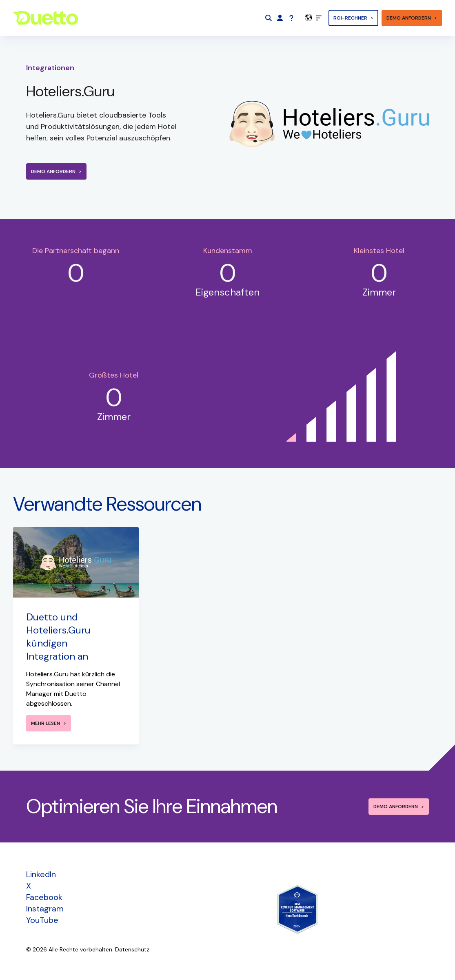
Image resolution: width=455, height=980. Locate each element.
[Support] (291, 18)
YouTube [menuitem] (42, 920)
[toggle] (319, 18)
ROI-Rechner (350, 18)
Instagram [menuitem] (45, 909)
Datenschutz (132, 949)
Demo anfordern (409, 18)
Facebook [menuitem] (44, 897)
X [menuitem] (29, 886)
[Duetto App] (280, 18)
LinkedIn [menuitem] (41, 874)
